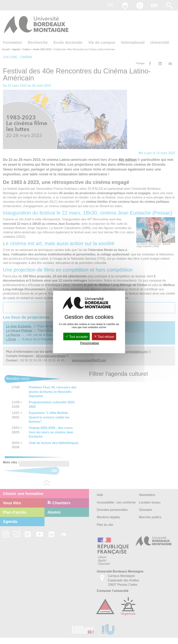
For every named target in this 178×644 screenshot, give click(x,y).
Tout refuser (104, 337)
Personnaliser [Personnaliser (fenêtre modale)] (90, 343)
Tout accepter (77, 337)
